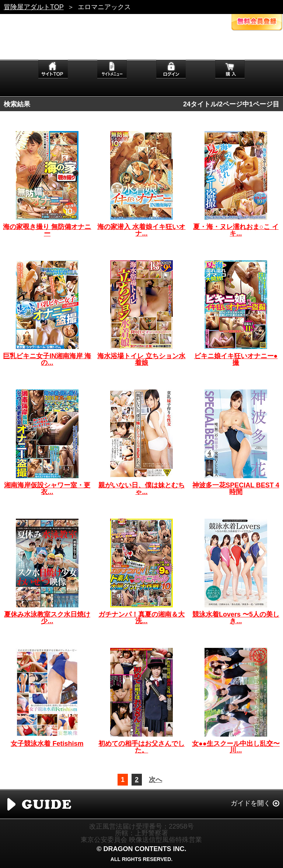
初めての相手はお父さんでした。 (141, 747)
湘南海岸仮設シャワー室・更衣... (47, 488)
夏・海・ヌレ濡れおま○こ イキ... (236, 230)
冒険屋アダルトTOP (34, 7)
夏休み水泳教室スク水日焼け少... (47, 618)
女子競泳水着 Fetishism (47, 744)
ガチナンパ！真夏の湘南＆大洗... (141, 618)
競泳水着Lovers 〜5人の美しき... (236, 618)
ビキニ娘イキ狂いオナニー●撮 (236, 359)
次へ (156, 780)
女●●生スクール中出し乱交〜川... (236, 747)
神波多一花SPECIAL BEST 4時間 (236, 488)
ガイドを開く (251, 803)
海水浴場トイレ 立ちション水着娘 (141, 359)
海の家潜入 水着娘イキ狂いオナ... (141, 230)
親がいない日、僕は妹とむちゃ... (141, 488)
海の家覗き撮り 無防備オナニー (47, 230)
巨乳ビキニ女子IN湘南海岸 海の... (47, 359)
